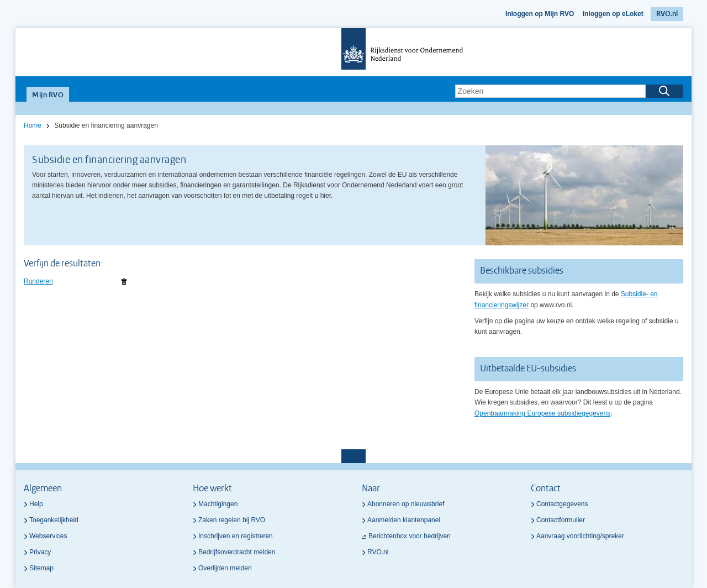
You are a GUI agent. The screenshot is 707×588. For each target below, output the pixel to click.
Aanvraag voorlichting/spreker (580, 536)
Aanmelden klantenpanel (404, 520)
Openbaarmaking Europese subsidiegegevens (542, 413)
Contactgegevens (562, 504)
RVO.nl (667, 14)
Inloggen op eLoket (613, 14)
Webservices (48, 536)
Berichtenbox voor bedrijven (410, 536)
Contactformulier (561, 520)
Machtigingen (218, 504)
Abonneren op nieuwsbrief (406, 504)
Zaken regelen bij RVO (232, 520)
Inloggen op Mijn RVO (540, 14)
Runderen (38, 281)
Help (36, 504)
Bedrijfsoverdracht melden (237, 552)
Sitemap (41, 568)
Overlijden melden (225, 568)
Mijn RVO (48, 95)
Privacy (40, 552)
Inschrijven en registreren (236, 536)
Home (33, 125)
